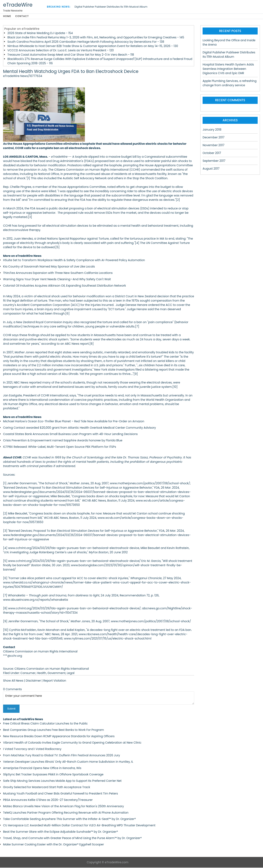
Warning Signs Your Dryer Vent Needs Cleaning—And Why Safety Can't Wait (57, 280)
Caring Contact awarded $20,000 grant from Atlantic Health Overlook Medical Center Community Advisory (80, 428)
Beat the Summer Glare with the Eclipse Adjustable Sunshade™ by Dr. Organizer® (61, 832)
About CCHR (12, 458)
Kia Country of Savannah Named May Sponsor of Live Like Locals (49, 267)
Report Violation (55, 681)
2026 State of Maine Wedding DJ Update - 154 (40, 34)
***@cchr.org (13, 656)
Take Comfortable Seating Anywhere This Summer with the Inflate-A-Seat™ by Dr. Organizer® (69, 819)
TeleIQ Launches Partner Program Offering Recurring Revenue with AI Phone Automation (66, 813)
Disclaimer (33, 681)
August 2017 (211, 169)
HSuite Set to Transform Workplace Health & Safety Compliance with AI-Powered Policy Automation (74, 261)
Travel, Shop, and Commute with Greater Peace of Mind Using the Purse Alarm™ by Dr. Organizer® (72, 838)
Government (57, 674)
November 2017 (213, 146)
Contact (23, 17)
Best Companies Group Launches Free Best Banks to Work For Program (54, 730)
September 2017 (214, 161)
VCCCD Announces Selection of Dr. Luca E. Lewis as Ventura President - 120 (61, 51)
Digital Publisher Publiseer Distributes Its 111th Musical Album (111, 7)
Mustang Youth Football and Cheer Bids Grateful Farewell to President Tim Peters (61, 794)
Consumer (28, 674)
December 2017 (213, 138)
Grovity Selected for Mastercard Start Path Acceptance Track (47, 788)
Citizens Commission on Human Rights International (91, 170)
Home (7, 17)
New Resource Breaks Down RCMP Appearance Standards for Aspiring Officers (59, 737)
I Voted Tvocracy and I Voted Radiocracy (32, 749)
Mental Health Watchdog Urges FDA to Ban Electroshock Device (71, 72)
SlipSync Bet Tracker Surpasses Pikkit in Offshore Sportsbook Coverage (53, 775)
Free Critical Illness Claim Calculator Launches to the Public (45, 724)
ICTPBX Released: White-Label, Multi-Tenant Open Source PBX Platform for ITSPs (60, 447)
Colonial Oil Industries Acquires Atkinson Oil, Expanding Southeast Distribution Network (65, 286)
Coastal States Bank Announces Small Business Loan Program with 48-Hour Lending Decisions (70, 435)
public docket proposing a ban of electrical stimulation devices (94, 209)
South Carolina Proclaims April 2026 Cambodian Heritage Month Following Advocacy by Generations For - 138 (86, 42)
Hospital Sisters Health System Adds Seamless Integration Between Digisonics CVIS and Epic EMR (228, 69)
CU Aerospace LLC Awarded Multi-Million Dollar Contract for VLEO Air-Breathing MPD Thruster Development (79, 826)
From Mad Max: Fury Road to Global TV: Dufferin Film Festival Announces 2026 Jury (62, 756)
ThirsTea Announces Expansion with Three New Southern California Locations (58, 273)
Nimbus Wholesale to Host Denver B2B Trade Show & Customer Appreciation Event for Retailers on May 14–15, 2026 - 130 (93, 47)
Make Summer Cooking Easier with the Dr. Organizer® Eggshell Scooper (54, 845)
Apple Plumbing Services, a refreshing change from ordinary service (230, 84)
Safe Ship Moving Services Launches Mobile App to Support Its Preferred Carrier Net (62, 781)
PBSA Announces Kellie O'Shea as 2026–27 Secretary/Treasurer (48, 800)
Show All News (13, 681)
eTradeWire (18, 5)
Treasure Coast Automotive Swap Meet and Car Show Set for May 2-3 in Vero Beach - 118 (71, 55)
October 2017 (212, 154)
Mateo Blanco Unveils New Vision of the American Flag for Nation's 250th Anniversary (63, 807)
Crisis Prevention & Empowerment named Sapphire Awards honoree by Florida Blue (63, 441)
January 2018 (212, 130)
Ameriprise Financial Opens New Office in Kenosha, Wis (42, 768)
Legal (71, 674)
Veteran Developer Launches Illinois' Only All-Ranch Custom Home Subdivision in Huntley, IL (68, 762)
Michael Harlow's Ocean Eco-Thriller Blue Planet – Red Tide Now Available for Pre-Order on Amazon (74, 422)
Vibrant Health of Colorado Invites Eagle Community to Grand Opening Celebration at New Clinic (72, 743)
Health (41, 674)
